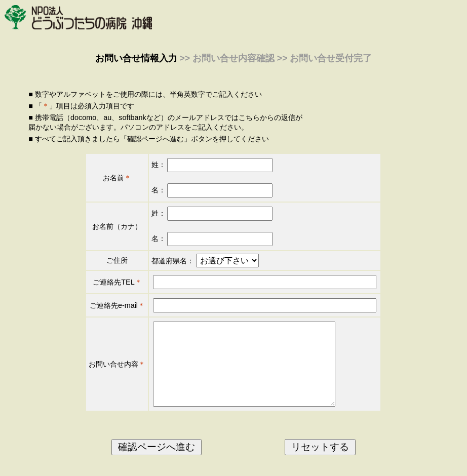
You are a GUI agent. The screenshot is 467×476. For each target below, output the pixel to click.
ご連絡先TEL (113, 282)
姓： (212, 165)
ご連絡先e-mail (114, 305)
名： (212, 190)
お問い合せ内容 (113, 372)
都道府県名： (173, 261)
